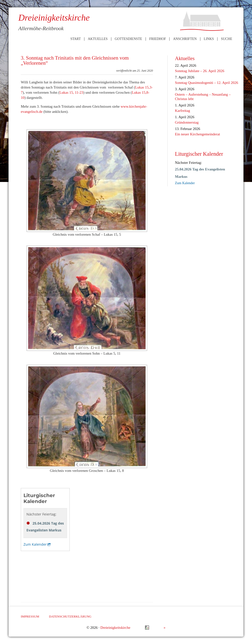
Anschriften (185, 39)
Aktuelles (98, 39)
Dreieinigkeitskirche (115, 628)
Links (209, 39)
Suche (227, 39)
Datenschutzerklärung (70, 616)
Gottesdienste (128, 39)
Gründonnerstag (187, 122)
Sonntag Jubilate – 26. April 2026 (200, 71)
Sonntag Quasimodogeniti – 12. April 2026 (206, 83)
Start (76, 39)
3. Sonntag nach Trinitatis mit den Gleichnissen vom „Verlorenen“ (75, 60)
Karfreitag (183, 111)
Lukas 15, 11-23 (71, 92)
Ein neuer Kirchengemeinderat (197, 134)
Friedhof (158, 39)
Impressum (30, 616)
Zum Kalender (185, 183)
